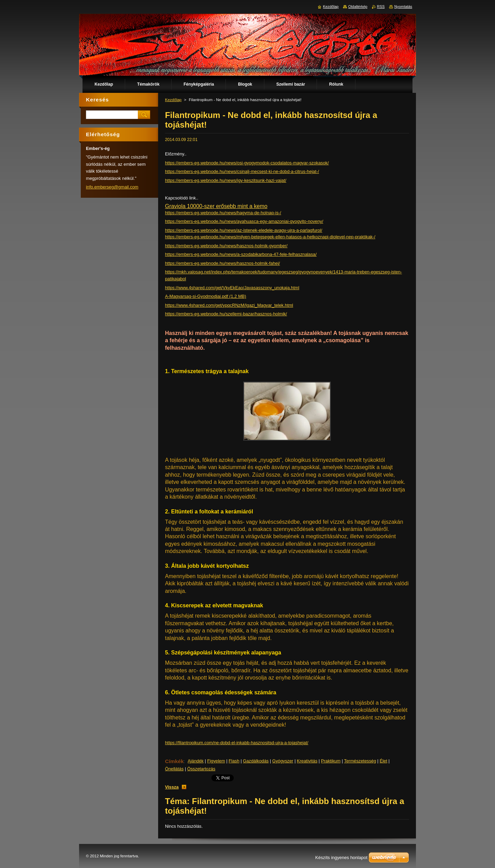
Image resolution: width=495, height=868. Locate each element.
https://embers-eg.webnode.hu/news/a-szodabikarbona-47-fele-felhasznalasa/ (241, 254)
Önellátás (174, 769)
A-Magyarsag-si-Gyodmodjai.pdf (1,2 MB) (206, 296)
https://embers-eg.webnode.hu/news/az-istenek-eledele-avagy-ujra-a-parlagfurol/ (244, 230)
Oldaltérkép (358, 7)
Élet (383, 761)
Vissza (172, 787)
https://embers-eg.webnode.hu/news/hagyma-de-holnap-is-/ (223, 213)
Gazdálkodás (256, 761)
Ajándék (196, 761)
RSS (381, 7)
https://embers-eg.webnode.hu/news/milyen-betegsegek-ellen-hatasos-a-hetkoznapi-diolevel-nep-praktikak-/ (270, 237)
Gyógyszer (283, 761)
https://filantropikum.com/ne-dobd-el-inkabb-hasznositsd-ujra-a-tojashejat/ (237, 743)
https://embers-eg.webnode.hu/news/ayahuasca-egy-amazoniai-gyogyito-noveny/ (244, 221)
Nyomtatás (403, 7)
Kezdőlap (173, 100)
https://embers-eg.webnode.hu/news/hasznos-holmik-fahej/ (222, 263)
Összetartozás (201, 769)
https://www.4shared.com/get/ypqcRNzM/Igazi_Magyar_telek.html (229, 305)
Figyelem (216, 761)
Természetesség (360, 761)
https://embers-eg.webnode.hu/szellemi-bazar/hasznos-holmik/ (226, 314)
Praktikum (331, 761)
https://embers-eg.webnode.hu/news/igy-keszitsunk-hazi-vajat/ (226, 180)
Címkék (174, 761)
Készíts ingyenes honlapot (341, 858)
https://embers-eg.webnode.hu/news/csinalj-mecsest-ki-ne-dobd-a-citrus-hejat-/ (242, 171)
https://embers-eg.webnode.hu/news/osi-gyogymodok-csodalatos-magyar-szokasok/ (247, 163)
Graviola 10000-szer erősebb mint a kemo (216, 206)
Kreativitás (307, 761)
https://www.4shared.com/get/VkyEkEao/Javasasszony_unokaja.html (232, 288)
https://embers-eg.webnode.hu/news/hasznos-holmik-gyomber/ (226, 246)
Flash (234, 761)
